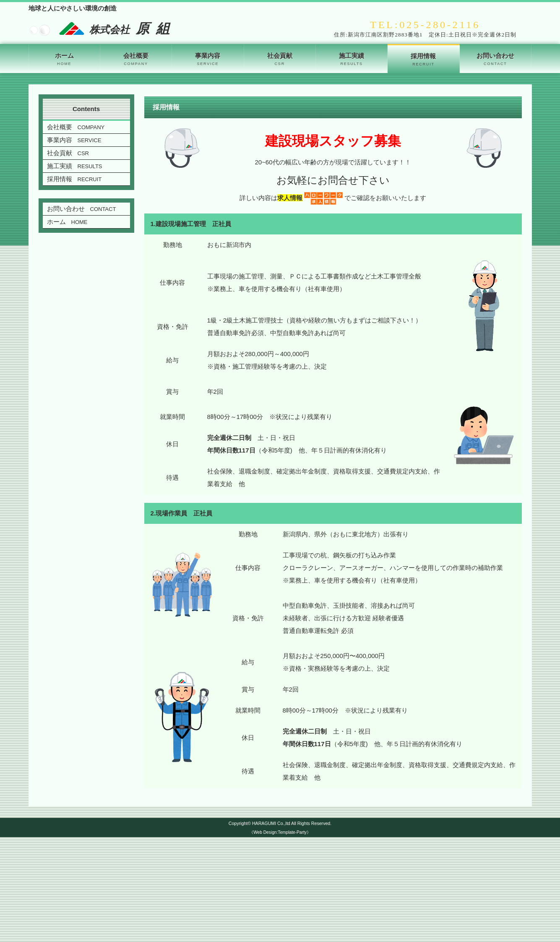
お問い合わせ (495, 59)
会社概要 (136, 59)
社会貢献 (280, 59)
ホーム (64, 59)
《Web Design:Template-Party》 (280, 832)
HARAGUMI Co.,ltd (271, 823)
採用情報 (423, 60)
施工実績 (352, 59)
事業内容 (208, 59)
